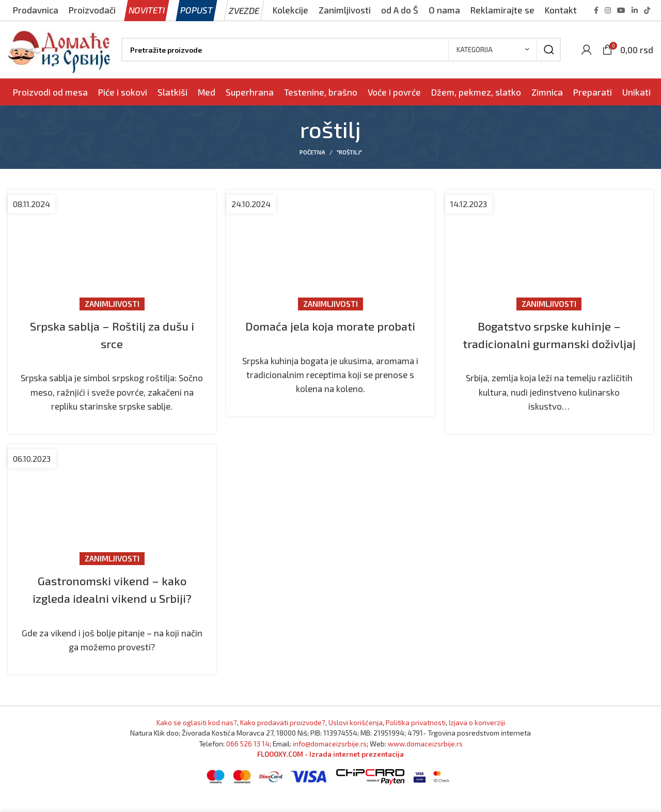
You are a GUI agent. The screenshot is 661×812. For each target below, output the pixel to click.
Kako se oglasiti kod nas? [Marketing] (197, 740)
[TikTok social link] (647, 10)
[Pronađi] (341, 50)
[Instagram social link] (608, 10)
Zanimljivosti (112, 304)
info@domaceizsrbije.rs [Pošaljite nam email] (330, 761)
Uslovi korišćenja (356, 740)
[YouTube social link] (621, 10)
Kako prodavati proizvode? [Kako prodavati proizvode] (283, 740)
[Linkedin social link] (635, 10)
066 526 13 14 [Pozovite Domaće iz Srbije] (248, 761)
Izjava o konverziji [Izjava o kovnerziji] (477, 740)
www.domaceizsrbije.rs (425, 761)
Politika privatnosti (416, 740)
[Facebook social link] (596, 10)
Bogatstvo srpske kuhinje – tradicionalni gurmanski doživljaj (549, 343)
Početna (312, 152)
